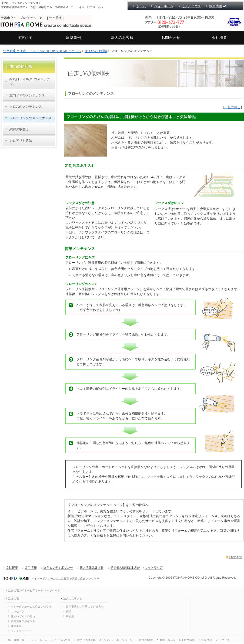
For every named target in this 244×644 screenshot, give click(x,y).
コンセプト (18, 611)
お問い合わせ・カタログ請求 (177, 640)
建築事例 (73, 38)
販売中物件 (146, 640)
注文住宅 (25, 38)
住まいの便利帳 (96, 51)
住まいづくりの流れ (23, 616)
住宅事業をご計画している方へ (85, 607)
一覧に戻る (232, 107)
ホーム (141, 6)
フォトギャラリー (22, 631)
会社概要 (219, 38)
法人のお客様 (122, 38)
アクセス (224, 640)
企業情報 (207, 640)
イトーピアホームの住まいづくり (31, 607)
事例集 (70, 616)
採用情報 (216, 6)
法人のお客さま (73, 599)
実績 (69, 611)
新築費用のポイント (23, 621)
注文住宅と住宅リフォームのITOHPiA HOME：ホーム (42, 51)
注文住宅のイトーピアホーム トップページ (34, 590)
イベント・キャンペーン (118, 640)
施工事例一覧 (16, 640)
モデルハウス (191, 6)
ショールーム (164, 6)
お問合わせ (171, 38)
